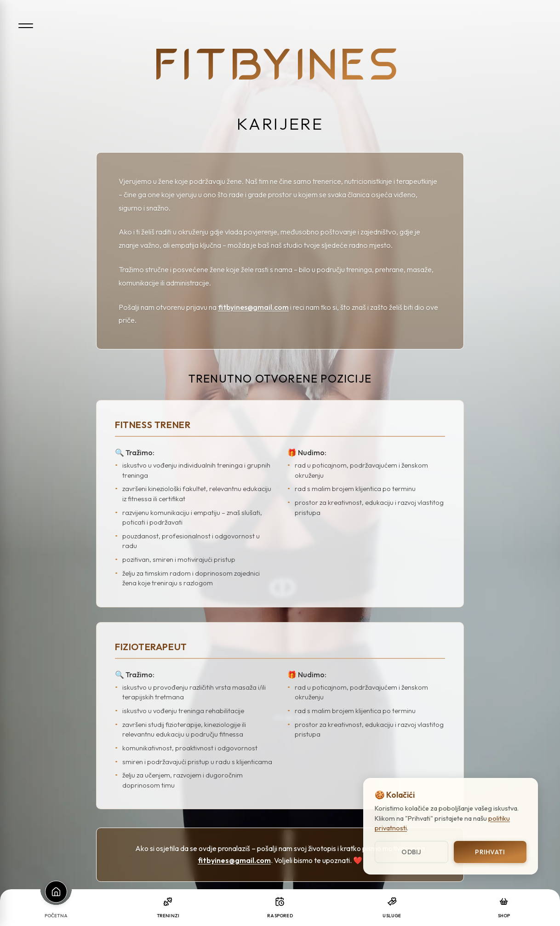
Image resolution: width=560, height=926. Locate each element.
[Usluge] (392, 906)
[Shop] (504, 906)
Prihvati (490, 852)
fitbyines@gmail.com (253, 307)
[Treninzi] (168, 906)
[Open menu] (26, 26)
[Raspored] (280, 906)
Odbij (411, 852)
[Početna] (56, 906)
